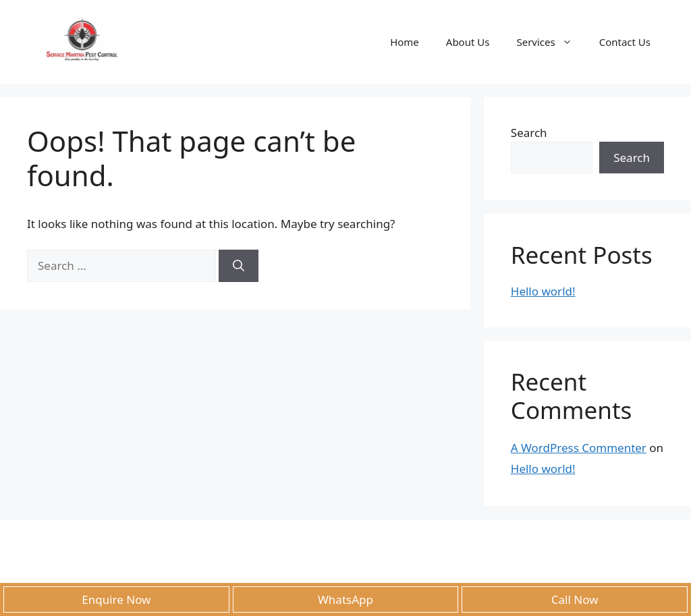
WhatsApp (345, 599)
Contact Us (625, 42)
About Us (468, 42)
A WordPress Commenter (579, 448)
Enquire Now (116, 599)
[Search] (239, 266)
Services (551, 42)
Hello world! (543, 291)
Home (405, 42)
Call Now (575, 599)
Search (529, 133)
